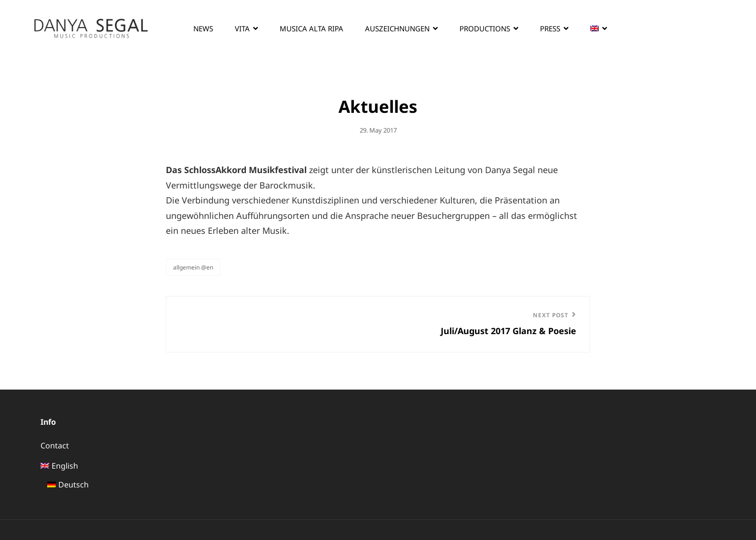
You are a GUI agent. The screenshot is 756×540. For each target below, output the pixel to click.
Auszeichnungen (397, 28)
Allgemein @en (193, 267)
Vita (242, 28)
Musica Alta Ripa (311, 28)
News (203, 28)
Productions (485, 28)
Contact (55, 445)
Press (550, 28)
